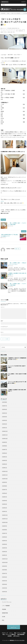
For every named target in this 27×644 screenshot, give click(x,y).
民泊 (18, 28)
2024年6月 (5, 453)
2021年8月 (5, 570)
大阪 (17, 31)
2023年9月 (5, 482)
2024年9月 (5, 442)
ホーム (11, 633)
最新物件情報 (14, 28)
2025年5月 (5, 413)
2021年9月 (5, 566)
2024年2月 (5, 464)
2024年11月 (5, 435)
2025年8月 (5, 402)
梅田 (11, 32)
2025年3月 (5, 420)
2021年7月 (5, 573)
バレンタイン (3, 31)
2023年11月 (5, 475)
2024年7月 (5, 450)
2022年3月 (5, 548)
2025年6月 (5, 409)
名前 (2, 321)
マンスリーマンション (11, 31)
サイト (2, 332)
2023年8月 (5, 486)
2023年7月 (5, 490)
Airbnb (2, 201)
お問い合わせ (16, 636)
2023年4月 (5, 501)
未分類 (4, 617)
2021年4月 (5, 584)
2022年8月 (5, 530)
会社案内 (10, 636)
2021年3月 (5, 588)
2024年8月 (5, 446)
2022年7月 (5, 533)
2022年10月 (5, 522)
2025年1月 (5, 428)
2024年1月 (5, 468)
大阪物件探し (21, 31)
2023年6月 (5, 493)
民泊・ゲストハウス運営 (20, 633)
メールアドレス (4, 327)
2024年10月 (5, 439)
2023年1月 (5, 511)
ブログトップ (5, 633)
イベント (4, 30)
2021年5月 (5, 581)
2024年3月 (5, 460)
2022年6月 (5, 537)
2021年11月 (5, 559)
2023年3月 (5, 504)
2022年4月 (5, 544)
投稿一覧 (17, 249)
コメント (3, 307)
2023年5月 (5, 497)
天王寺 (5, 32)
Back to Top (13, 627)
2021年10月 (5, 562)
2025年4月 (5, 417)
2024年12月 (5, 431)
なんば (23, 30)
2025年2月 (5, 424)
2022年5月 (5, 541)
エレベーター (19, 30)
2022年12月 (5, 515)
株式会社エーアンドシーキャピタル (17, 640)
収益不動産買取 (21, 634)
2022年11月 (5, 519)
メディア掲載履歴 (6, 606)
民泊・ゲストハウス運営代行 (9, 634)
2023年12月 (5, 471)
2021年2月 (5, 592)
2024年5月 (5, 457)
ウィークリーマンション (11, 30)
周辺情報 (10, 28)
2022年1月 (5, 555)
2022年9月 (5, 526)
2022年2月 (5, 552)
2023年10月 (5, 479)
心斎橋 (8, 32)
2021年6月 (5, 577)
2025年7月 (5, 406)
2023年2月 (5, 508)
